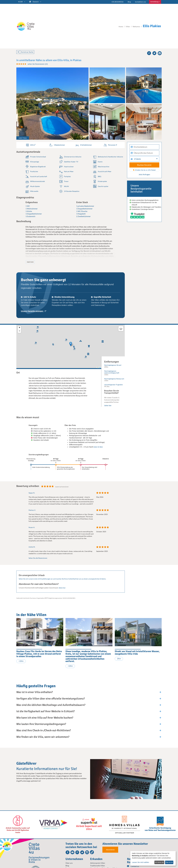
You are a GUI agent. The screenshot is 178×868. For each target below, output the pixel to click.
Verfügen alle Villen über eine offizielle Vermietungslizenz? (51, 699)
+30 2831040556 (117, 2)
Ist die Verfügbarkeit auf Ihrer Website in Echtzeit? (45, 711)
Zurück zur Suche (27, 52)
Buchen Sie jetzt (144, 165)
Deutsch (37, 2)
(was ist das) (98, 447)
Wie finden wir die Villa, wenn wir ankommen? (43, 737)
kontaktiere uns (141, 2)
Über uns (69, 863)
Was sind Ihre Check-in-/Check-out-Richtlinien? (44, 730)
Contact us (133, 866)
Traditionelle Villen (98, 866)
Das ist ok (169, 862)
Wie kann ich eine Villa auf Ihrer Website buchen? (45, 718)
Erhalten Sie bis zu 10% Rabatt (144, 170)
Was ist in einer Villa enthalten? (35, 692)
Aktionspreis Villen (98, 863)
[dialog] (153, 858)
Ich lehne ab (159, 862)
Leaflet (99, 367)
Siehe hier (108, 406)
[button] (53, 344)
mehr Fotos (23, 138)
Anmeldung (155, 2)
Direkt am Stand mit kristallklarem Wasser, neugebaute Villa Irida (137, 653)
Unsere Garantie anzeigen (33, 311)
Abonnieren (110, 850)
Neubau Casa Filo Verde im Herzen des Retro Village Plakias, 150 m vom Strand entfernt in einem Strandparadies (39, 654)
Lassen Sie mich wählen (140, 862)
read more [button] (30, 262)
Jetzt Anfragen (144, 174)
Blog (129, 2)
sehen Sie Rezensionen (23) (38, 64)
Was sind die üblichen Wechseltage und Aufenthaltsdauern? (51, 705)
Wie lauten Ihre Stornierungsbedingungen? (41, 724)
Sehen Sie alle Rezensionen (38, 558)
